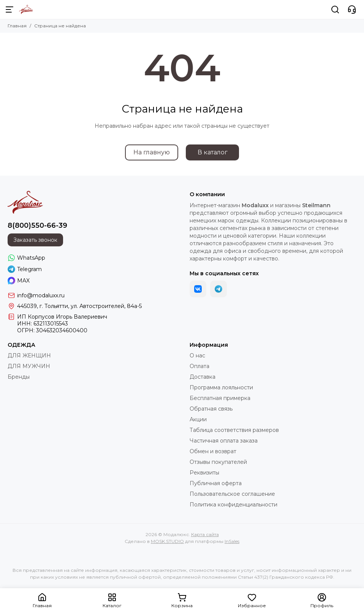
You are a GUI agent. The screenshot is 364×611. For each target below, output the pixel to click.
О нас (197, 355)
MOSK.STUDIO (167, 541)
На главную (152, 152)
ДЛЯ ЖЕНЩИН (29, 355)
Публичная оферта (216, 483)
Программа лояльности (221, 387)
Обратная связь (211, 409)
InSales (232, 541)
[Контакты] (352, 10)
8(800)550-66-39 (37, 225)
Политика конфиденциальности (233, 505)
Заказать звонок (35, 240)
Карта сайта (205, 534)
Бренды (19, 377)
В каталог (213, 152)
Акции (198, 419)
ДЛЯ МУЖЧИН (29, 366)
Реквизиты (204, 473)
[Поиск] (335, 10)
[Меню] (9, 10)
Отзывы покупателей (218, 462)
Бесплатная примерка (220, 398)
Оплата (199, 366)
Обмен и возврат (213, 451)
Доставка (203, 377)
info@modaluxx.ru (41, 295)
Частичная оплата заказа (224, 441)
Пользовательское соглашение (232, 494)
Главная (17, 26)
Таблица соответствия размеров (234, 430)
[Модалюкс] (26, 10)
